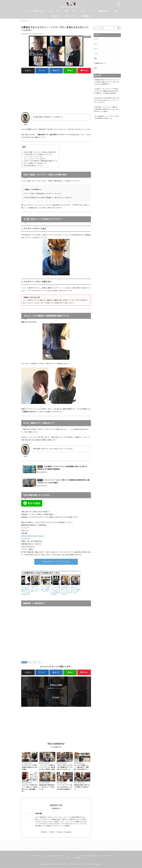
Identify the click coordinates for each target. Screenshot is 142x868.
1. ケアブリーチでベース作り (35, 157)
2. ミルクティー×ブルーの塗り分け (36, 159)
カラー (59, 11)
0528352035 (26, 539)
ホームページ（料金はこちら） (34, 11)
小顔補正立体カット (104, 11)
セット (74, 11)
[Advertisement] (56, 93)
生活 (116, 11)
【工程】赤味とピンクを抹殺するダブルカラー (38, 154)
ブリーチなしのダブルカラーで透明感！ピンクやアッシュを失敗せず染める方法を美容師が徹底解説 (56, 590)
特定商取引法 (86, 16)
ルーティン (38, 662)
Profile (50, 11)
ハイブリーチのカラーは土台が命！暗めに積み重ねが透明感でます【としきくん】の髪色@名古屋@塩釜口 (26, 590)
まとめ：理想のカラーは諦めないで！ (35, 163)
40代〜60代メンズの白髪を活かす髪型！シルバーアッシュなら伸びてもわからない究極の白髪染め (66, 590)
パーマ (91, 11)
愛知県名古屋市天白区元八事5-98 (32, 536)
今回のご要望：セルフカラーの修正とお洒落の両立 (40, 152)
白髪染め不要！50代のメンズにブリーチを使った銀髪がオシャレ (36, 589)
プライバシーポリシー (71, 16)
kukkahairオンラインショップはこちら (56, 562)
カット (83, 11)
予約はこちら (56, 16)
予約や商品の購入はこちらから (33, 166)
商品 (67, 11)
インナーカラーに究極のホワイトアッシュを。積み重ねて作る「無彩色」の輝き (75, 589)
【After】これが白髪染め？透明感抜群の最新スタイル (41, 161)
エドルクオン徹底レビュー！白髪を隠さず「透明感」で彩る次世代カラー (46, 589)
